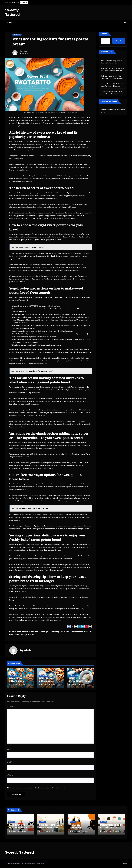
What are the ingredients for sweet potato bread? (50, 42)
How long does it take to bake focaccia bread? (71, 632)
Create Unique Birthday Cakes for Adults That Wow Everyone (112, 93)
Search (104, 34)
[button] (125, 23)
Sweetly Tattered (19, 852)
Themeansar (40, 864)
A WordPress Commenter (110, 110)
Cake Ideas (12, 822)
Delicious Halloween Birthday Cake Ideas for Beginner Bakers (112, 77)
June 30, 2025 (15, 831)
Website (10, 775)
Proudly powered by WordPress (14, 864)
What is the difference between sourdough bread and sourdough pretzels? (29, 633)
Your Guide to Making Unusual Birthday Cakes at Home (112, 62)
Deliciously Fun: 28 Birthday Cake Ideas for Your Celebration (113, 85)
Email (10, 762)
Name (10, 749)
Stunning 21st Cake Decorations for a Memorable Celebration (112, 70)
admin (25, 51)
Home (10, 23)
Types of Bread (17, 35)
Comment (11, 707)
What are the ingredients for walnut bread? (78, 681)
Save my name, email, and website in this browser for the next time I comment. (37, 788)
